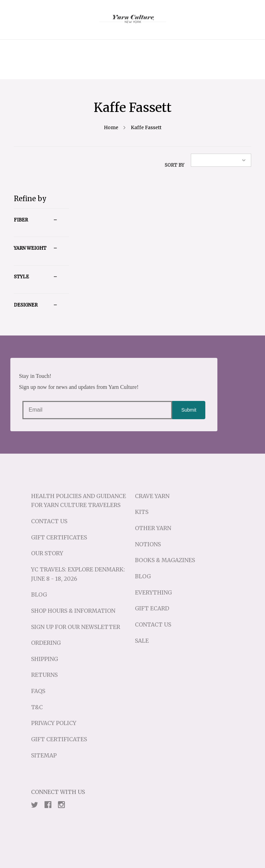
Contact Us (49, 521)
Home (111, 128)
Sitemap (44, 755)
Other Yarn (153, 528)
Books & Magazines (165, 560)
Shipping (45, 659)
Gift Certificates (59, 537)
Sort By (174, 165)
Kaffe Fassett (146, 128)
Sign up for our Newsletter (76, 627)
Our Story (47, 553)
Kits (142, 512)
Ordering (46, 643)
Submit (189, 410)
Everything (153, 592)
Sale (142, 641)
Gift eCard (152, 608)
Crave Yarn (152, 496)
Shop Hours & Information (73, 611)
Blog (39, 595)
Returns (44, 675)
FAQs (38, 691)
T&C (37, 707)
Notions (148, 544)
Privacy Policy (54, 723)
